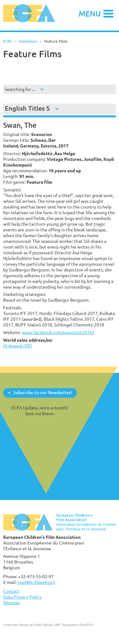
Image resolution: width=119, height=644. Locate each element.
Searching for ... (20, 89)
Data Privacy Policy (22, 597)
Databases (28, 41)
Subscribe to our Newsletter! (43, 392)
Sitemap (11, 603)
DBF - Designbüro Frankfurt (74, 625)
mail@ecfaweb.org (36, 582)
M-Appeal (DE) (18, 346)
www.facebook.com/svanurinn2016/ (58, 332)
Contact (11, 591)
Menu (90, 14)
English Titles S (27, 108)
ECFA (7, 41)
